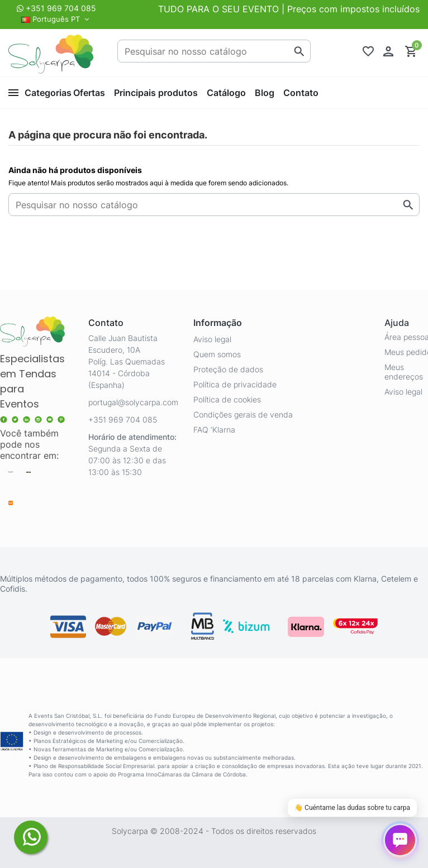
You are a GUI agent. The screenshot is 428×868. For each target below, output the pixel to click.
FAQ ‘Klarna (214, 430)
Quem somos (217, 354)
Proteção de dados (228, 369)
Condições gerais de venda (243, 414)
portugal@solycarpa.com (133, 402)
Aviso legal (212, 339)
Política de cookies (227, 399)
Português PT (56, 19)
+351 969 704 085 (61, 8)
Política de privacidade (235, 384)
